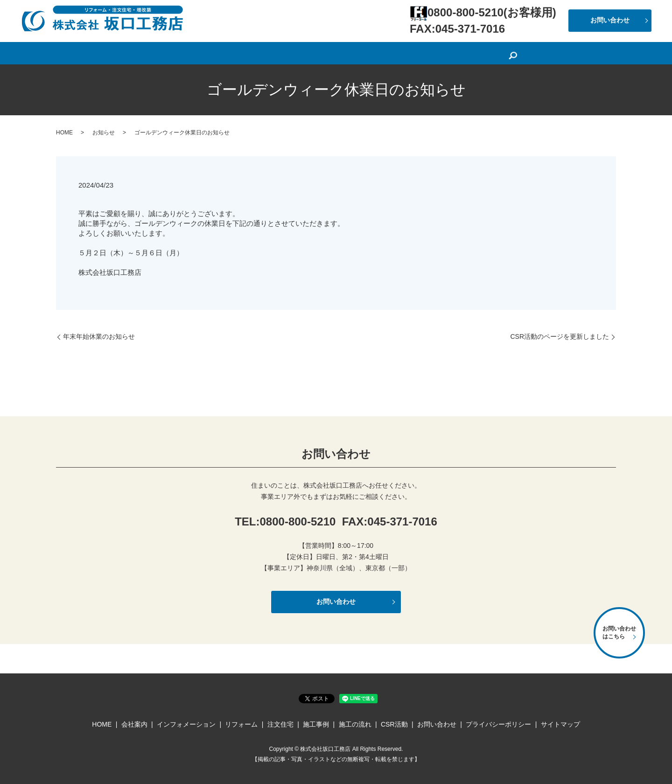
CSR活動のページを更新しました (560, 336)
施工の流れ (445, 52)
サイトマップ (560, 724)
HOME (165, 52)
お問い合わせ (610, 20)
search (517, 53)
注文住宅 (362, 52)
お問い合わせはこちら (619, 633)
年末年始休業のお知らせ (99, 336)
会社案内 (202, 52)
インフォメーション (259, 52)
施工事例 (402, 52)
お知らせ (104, 133)
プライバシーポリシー (498, 724)
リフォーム (318, 52)
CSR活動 (489, 52)
